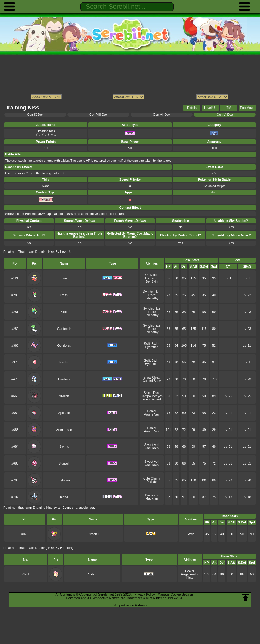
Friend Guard (152, 399)
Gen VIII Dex (98, 115)
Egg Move (247, 108)
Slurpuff (64, 463)
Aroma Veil (152, 414)
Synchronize (152, 292)
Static (190, 534)
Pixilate (152, 482)
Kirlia (64, 312)
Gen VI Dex (225, 115)
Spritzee (64, 413)
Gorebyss (64, 346)
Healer (152, 411)
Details (192, 108)
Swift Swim (152, 344)
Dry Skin (152, 282)
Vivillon (64, 396)
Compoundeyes (152, 396)
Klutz (190, 578)
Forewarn (152, 278)
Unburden (152, 448)
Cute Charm (152, 478)
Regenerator (190, 574)
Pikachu (93, 534)
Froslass (64, 379)
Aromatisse (64, 430)
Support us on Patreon (130, 605)
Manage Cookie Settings (176, 594)
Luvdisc (64, 362)
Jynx (64, 278)
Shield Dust (152, 393)
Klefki (64, 497)
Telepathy (152, 298)
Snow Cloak (152, 377)
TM (229, 108)
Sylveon (64, 480)
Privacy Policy (144, 594)
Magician (152, 499)
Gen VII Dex (162, 115)
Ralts (64, 295)
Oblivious (152, 275)
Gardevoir (64, 329)
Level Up (210, 108)
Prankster (152, 495)
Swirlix (64, 447)
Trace (152, 295)
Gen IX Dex (35, 115)
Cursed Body (152, 381)
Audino (93, 574)
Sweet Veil (152, 445)
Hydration (152, 347)
